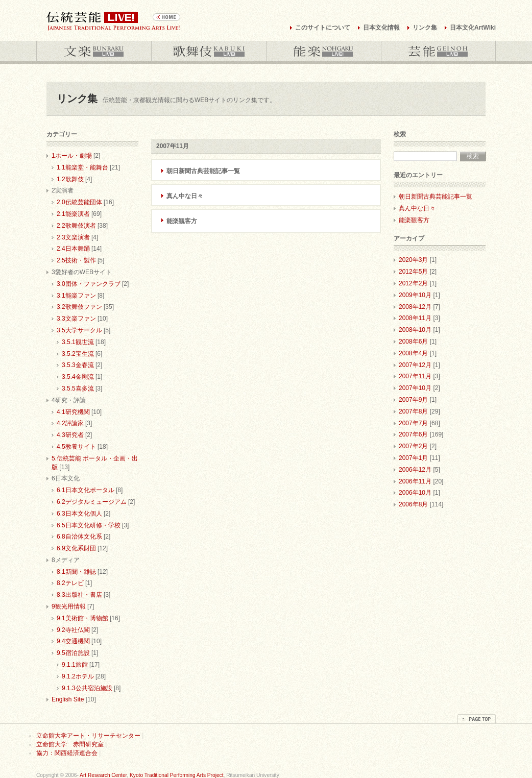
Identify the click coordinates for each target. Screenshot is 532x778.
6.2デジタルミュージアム (92, 502)
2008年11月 (415, 318)
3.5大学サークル (79, 330)
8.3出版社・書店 (79, 595)
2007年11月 (415, 376)
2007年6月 (413, 434)
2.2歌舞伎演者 (76, 226)
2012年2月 (413, 283)
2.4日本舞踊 (73, 249)
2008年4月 (413, 353)
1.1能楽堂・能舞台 (82, 167)
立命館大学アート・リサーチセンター (88, 736)
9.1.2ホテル (78, 676)
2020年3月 (413, 260)
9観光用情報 (69, 606)
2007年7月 (413, 423)
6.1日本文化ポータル (86, 490)
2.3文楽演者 (73, 237)
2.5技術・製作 (76, 260)
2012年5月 (413, 272)
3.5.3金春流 (78, 365)
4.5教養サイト (76, 447)
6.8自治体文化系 (79, 537)
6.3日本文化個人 (79, 514)
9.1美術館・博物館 (82, 618)
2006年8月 (413, 504)
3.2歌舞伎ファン (79, 307)
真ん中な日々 (185, 196)
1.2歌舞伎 (70, 179)
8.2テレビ (70, 583)
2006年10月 (415, 493)
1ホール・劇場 (72, 156)
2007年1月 (413, 458)
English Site (68, 699)
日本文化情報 (381, 28)
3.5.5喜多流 (78, 388)
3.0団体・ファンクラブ (89, 284)
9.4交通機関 (73, 641)
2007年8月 (413, 411)
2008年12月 (415, 307)
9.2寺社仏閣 (73, 630)
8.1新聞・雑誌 (76, 572)
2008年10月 (415, 330)
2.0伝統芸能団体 (79, 202)
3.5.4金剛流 (78, 377)
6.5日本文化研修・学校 (89, 525)
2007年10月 (415, 388)
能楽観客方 (182, 221)
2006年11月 (415, 481)
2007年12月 (415, 365)
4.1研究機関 (73, 412)
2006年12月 (415, 470)
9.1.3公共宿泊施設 (87, 688)
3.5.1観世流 (78, 342)
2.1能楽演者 (73, 214)
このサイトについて (323, 28)
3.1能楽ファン (76, 296)
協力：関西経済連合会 (67, 753)
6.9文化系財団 (76, 548)
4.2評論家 (70, 423)
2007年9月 (413, 400)
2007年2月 (413, 446)
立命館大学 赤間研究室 (70, 744)
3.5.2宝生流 (78, 354)
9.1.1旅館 (75, 665)
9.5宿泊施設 (73, 653)
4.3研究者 (70, 435)
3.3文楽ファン (76, 319)
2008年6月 (413, 342)
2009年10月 (415, 295)
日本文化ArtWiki (473, 28)
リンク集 (425, 28)
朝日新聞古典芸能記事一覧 (203, 171)
